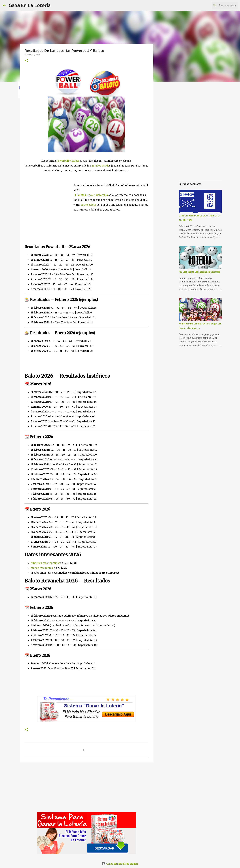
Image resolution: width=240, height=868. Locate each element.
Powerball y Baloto (68, 161)
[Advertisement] (49, 198)
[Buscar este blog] (221, 5)
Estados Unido (100, 166)
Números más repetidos (45, 563)
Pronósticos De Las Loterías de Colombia (199, 272)
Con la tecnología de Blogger (120, 864)
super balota (88, 205)
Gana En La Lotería (30, 5)
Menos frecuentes (42, 568)
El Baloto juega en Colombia (91, 195)
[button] (26, 61)
